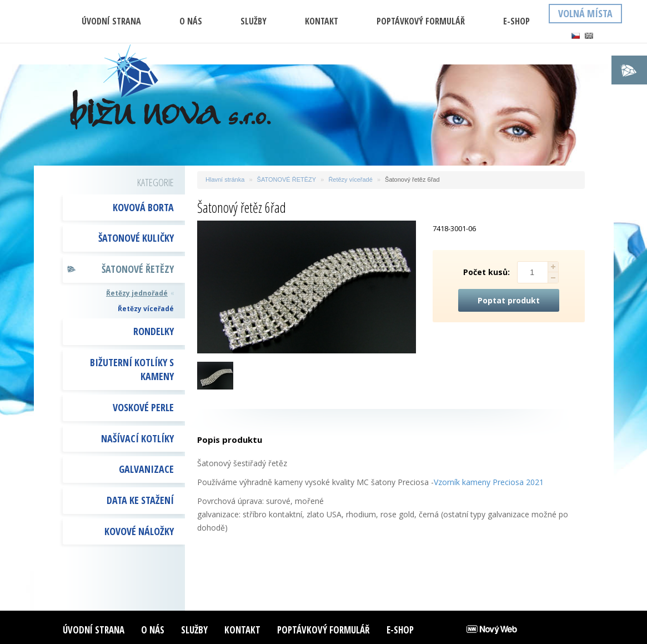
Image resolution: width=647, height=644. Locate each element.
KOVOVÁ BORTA (143, 207)
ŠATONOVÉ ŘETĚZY (138, 269)
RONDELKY (154, 331)
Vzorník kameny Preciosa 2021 (489, 482)
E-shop (516, 21)
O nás (191, 21)
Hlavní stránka (225, 179)
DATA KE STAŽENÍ (140, 500)
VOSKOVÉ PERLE (143, 407)
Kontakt (322, 21)
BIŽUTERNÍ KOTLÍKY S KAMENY (132, 370)
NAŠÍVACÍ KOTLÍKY (137, 438)
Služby (254, 21)
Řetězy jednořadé (137, 293)
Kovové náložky (139, 531)
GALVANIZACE (146, 469)
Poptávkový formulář (421, 21)
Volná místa (585, 13)
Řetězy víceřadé (146, 309)
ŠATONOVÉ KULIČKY (136, 238)
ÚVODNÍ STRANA (111, 21)
